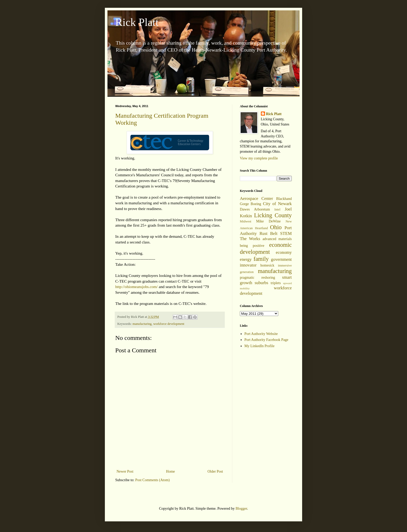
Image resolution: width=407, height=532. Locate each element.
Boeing (256, 204)
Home (171, 471)
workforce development (169, 324)
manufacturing (142, 324)
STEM (286, 233)
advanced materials (277, 239)
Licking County (273, 215)
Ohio (276, 227)
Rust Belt (269, 233)
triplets (276, 283)
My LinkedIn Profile (260, 346)
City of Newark (277, 204)
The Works (250, 239)
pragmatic (247, 278)
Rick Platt (137, 22)
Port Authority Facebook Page (266, 340)
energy (246, 259)
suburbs (261, 283)
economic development (266, 248)
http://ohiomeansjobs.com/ (137, 287)
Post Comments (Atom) (152, 480)
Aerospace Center (256, 198)
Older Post (215, 471)
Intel (277, 209)
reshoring (268, 278)
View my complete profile (259, 158)
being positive (252, 246)
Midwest (246, 221)
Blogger (241, 509)
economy (284, 252)
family (261, 259)
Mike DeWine (269, 221)
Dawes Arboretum (255, 209)
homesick (267, 265)
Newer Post (125, 471)
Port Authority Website (261, 334)
